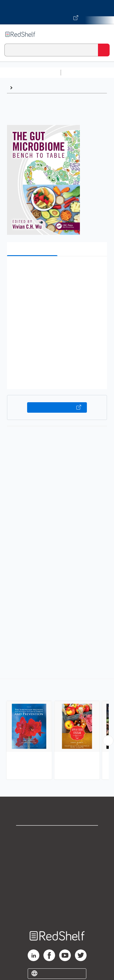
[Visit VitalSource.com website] (57, 12)
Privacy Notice (57, 860)
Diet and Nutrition (34, 88)
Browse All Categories (30, 73)
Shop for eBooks (57, 835)
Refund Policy (57, 886)
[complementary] (57, 730)
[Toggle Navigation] (104, 34)
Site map (57, 912)
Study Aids (79, 73)
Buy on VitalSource (57, 407)
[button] (56, 270)
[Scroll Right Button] (108, 741)
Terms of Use (57, 873)
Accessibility (57, 899)
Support (57, 848)
